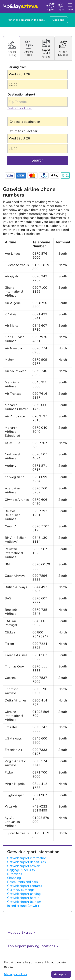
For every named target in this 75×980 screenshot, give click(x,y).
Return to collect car (22, 131)
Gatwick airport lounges (24, 902)
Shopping (14, 878)
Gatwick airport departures (26, 862)
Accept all (61, 974)
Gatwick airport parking (24, 894)
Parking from (17, 67)
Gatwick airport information (27, 858)
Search (37, 160)
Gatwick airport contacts (25, 886)
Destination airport (21, 94)
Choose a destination (23, 115)
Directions (15, 874)
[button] (37, 74)
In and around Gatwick (23, 906)
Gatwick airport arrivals (24, 866)
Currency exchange (21, 890)
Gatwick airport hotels (23, 898)
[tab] (12, 48)
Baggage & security (21, 870)
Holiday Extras (20, 5)
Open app (58, 20)
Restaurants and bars (22, 882)
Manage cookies (15, 974)
